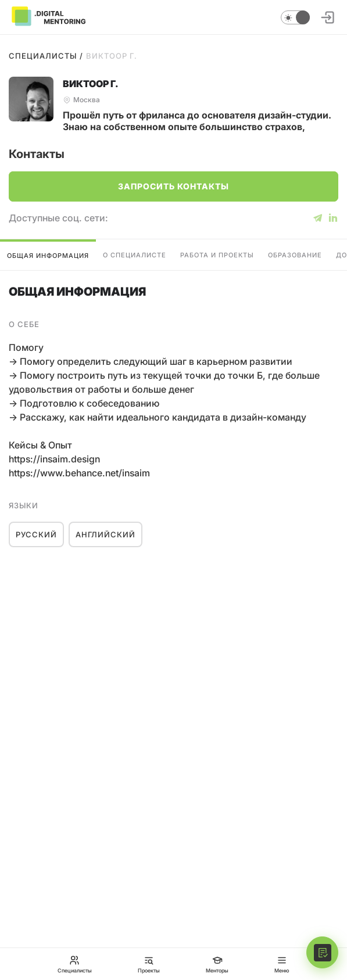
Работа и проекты (217, 255)
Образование (295, 255)
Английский (105, 534)
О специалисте (135, 255)
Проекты (149, 964)
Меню (282, 964)
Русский (36, 534)
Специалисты (43, 56)
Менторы (217, 964)
